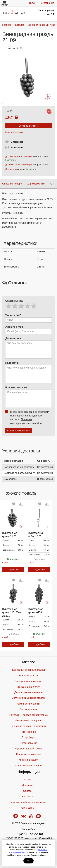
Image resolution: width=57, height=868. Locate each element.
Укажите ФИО (13, 315)
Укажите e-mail (14, 327)
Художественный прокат (28, 749)
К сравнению (17, 147)
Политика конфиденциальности (27, 802)
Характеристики (36, 184)
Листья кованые (28, 709)
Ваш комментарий (16, 387)
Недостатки (12, 363)
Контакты (27, 797)
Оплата (27, 791)
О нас (27, 780)
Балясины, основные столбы (28, 670)
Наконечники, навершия (28, 720)
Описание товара (12, 184)
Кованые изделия (29, 760)
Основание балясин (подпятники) (29, 726)
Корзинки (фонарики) (28, 704)
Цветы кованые (28, 743)
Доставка (27, 785)
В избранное (17, 142)
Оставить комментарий (19, 431)
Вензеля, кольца (28, 676)
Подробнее (13, 570)
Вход (32, 3)
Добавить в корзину (29, 126)
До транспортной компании (19, 156)
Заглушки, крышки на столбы (29, 698)
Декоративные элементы (28, 692)
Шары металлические (29, 754)
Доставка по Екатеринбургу (19, 165)
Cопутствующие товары (28, 766)
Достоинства (13, 338)
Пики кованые (28, 732)
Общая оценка (14, 301)
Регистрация (47, 3)
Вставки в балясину (28, 687)
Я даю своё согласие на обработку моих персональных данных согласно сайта (28, 417)
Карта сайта (27, 808)
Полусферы (29, 737)
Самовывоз (11, 169)
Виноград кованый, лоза (28, 681)
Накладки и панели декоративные (28, 715)
